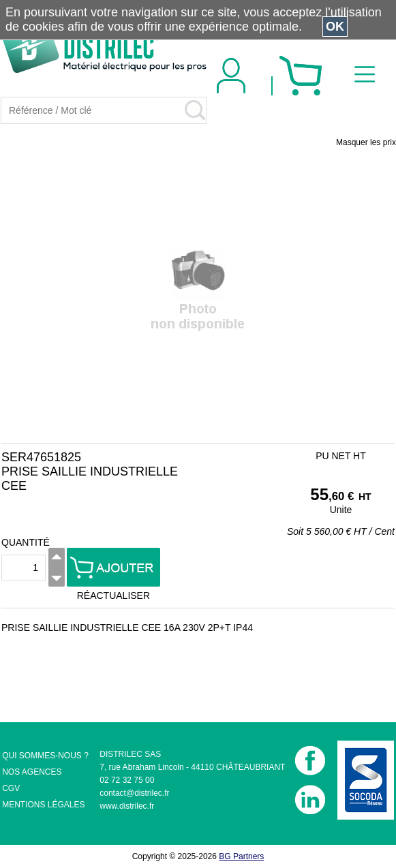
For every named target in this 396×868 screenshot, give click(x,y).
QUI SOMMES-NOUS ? (45, 756)
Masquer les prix (366, 142)
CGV (11, 788)
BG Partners (241, 856)
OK (335, 27)
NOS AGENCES (32, 772)
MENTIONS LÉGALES (43, 805)
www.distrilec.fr (127, 806)
